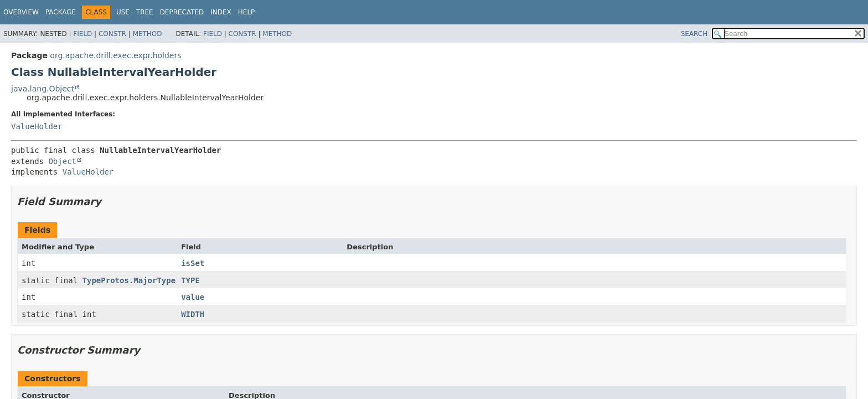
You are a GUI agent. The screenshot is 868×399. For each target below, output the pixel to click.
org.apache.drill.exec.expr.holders (115, 55)
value (193, 297)
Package (61, 12)
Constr (112, 34)
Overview (21, 12)
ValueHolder (37, 126)
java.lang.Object (43, 89)
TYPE (190, 280)
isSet (193, 263)
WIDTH (193, 314)
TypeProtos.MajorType (129, 280)
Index (221, 12)
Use (123, 12)
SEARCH (694, 34)
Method (148, 34)
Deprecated (182, 12)
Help (247, 12)
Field (82, 34)
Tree (145, 12)
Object (62, 161)
